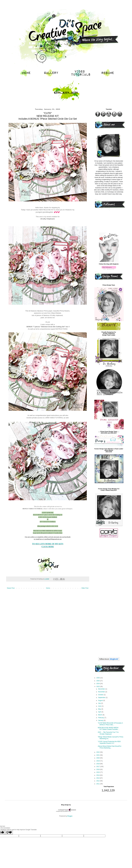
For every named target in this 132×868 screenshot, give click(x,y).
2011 (98, 784)
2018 (98, 764)
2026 (98, 678)
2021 (98, 755)
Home (48, 588)
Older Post (85, 588)
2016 (98, 769)
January (101, 720)
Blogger (70, 816)
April (100, 712)
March (100, 715)
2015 (98, 772)
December (102, 689)
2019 (98, 761)
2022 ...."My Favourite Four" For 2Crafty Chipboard (108, 733)
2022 (98, 752)
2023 (98, 687)
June (100, 706)
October (101, 695)
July (100, 703)
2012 (98, 781)
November (102, 692)
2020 (98, 758)
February (101, 718)
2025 (98, 681)
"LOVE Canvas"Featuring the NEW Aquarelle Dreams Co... (109, 742)
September (102, 698)
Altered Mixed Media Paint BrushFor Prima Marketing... (110, 747)
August (101, 700)
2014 (98, 775)
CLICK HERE (48, 547)
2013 (98, 778)
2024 (98, 684)
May (100, 709)
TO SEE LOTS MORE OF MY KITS (48, 544)
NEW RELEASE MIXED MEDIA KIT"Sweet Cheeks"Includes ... (109, 729)
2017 (98, 767)
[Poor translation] (9, 833)
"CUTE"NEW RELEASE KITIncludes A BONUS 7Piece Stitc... (110, 724)
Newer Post (11, 588)
